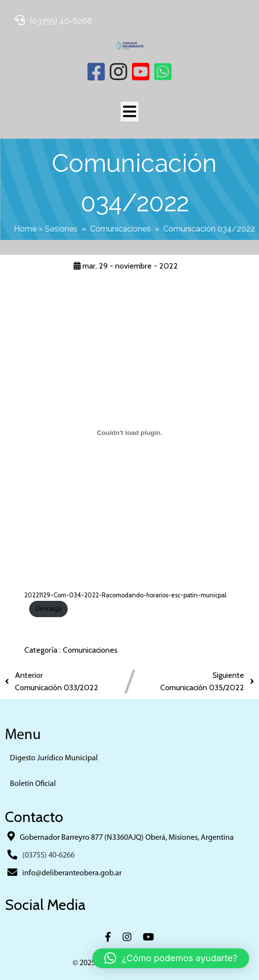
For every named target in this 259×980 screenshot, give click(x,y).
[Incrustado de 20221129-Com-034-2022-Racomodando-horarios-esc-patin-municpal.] (129, 433)
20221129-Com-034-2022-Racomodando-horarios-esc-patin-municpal (125, 595)
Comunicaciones (120, 229)
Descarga (49, 608)
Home (25, 229)
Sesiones (61, 229)
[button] (171, 958)
